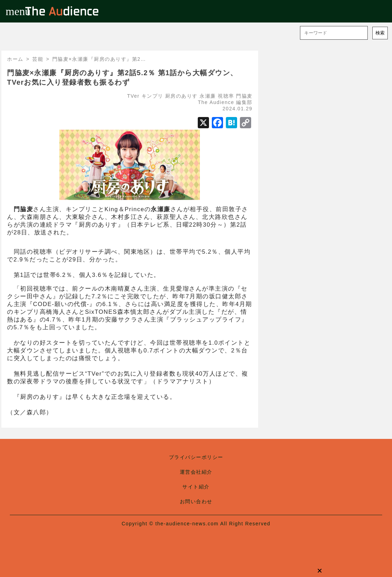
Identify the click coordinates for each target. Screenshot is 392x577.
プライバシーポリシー (196, 457)
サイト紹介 (196, 487)
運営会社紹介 (196, 472)
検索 (380, 33)
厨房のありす (181, 96)
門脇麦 (244, 96)
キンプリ (152, 96)
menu (11, 11)
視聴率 (226, 96)
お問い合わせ (196, 501)
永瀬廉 (208, 96)
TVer (133, 96)
